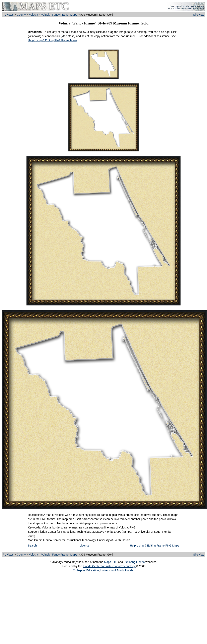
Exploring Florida (134, 562)
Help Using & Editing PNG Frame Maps (52, 40)
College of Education (86, 570)
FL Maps (8, 15)
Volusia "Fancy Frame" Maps (59, 15)
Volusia (33, 15)
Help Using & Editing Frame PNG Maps (155, 546)
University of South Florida (117, 570)
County (21, 15)
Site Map (199, 15)
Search (32, 546)
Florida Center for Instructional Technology (109, 566)
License (85, 546)
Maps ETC (111, 562)
